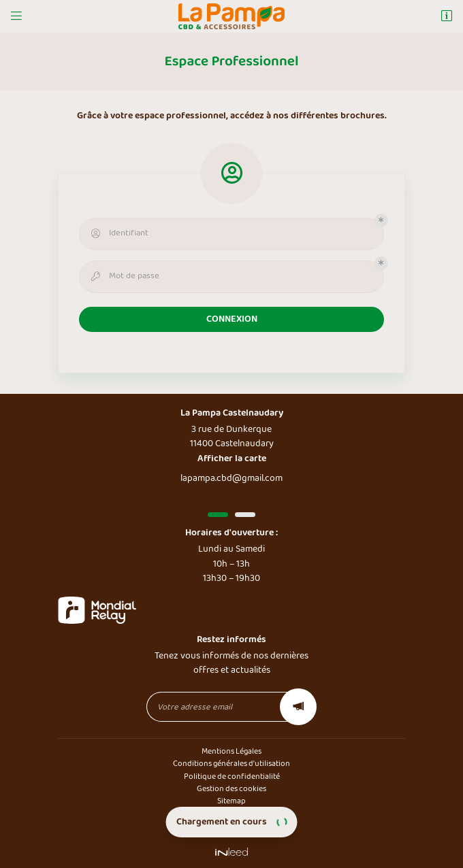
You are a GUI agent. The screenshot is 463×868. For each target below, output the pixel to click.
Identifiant (118, 233)
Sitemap (231, 801)
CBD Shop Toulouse (231, 826)
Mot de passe (124, 276)
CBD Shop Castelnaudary (231, 814)
